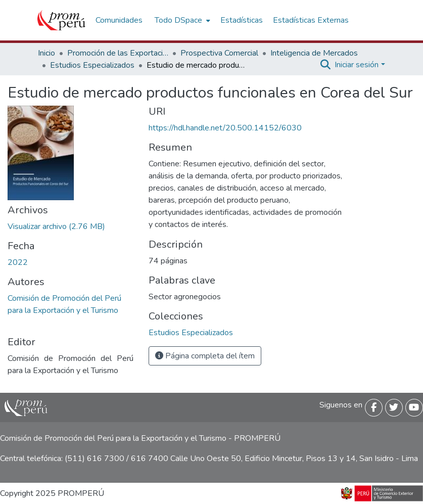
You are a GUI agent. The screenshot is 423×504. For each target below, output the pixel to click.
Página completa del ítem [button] (205, 356)
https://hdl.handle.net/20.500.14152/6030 (225, 128)
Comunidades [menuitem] (119, 20)
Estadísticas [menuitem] (242, 20)
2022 (18, 262)
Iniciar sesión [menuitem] (357, 65)
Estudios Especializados (92, 65)
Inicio (46, 53)
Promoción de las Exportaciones (118, 53)
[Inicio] (61, 20)
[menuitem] (181, 20)
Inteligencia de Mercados (314, 53)
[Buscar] (325, 65)
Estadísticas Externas (311, 20)
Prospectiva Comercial (219, 53)
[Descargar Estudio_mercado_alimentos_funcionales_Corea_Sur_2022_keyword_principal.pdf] (56, 226)
